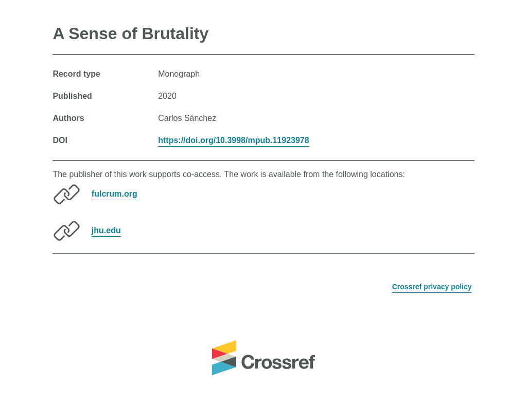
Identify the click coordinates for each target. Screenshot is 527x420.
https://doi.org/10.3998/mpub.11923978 (233, 140)
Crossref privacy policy (432, 287)
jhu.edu (106, 230)
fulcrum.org (115, 194)
